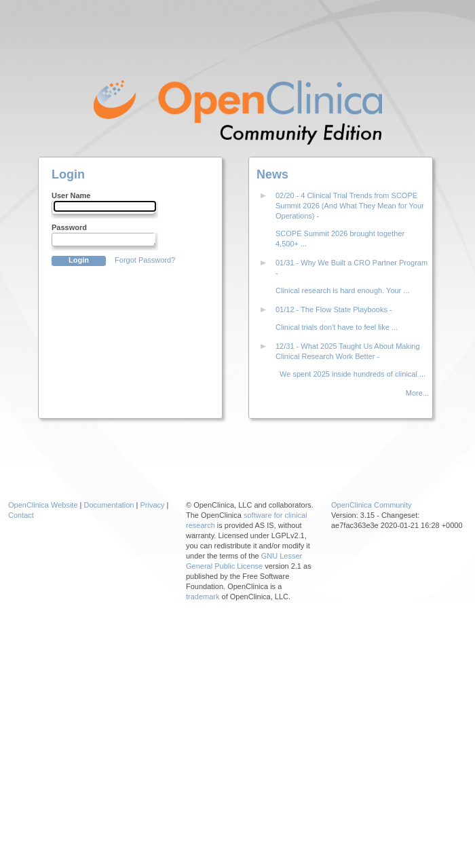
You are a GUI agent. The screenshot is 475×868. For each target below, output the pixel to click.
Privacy (152, 505)
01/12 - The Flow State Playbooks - (334, 309)
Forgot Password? (145, 260)
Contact (21, 515)
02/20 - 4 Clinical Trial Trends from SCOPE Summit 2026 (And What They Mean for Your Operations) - (350, 206)
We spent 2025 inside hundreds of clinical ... (350, 374)
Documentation (109, 505)
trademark (203, 597)
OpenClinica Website (43, 505)
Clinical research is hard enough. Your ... (343, 290)
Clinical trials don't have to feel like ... (337, 327)
